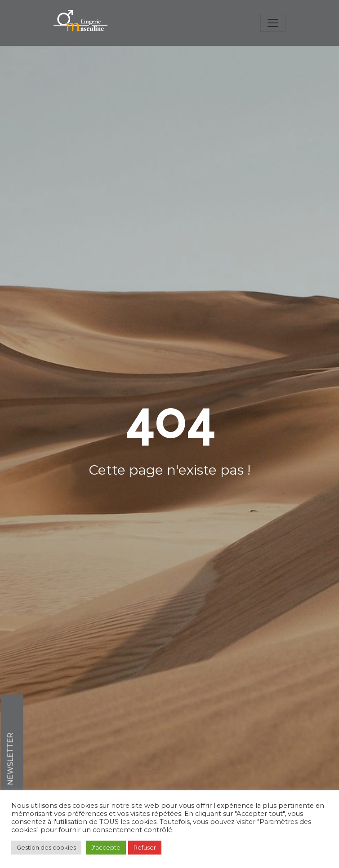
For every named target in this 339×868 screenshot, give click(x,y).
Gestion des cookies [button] (46, 847)
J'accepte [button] (106, 847)
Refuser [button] (145, 847)
